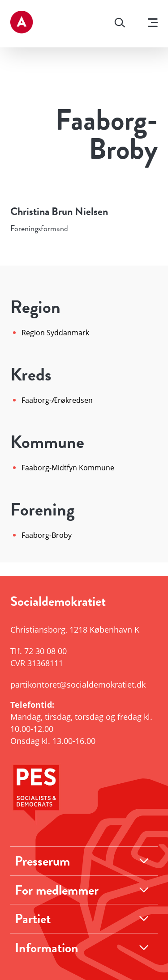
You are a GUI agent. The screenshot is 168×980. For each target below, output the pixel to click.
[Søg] (120, 24)
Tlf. (39, 651)
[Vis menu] (153, 24)
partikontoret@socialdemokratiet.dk (78, 684)
